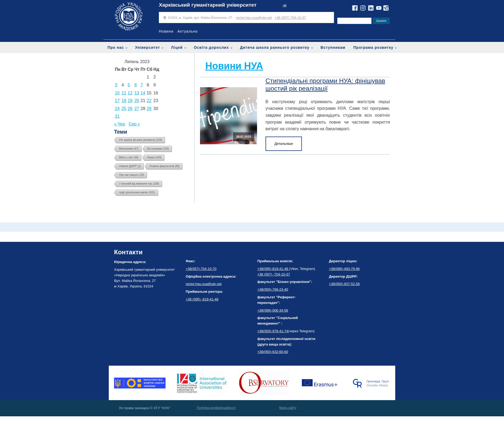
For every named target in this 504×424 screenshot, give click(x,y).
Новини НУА (234, 66)
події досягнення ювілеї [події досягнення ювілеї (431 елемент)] (137, 192)
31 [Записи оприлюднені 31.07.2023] (117, 116)
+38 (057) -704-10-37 (274, 274)
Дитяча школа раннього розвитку (275, 47)
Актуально (188, 31)
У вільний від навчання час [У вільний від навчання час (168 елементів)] (139, 184)
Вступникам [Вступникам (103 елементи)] (158, 149)
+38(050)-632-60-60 (273, 352)
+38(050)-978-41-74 (273, 331)
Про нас (116, 47)
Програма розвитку (373, 47)
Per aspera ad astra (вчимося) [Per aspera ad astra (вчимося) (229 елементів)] (141, 140)
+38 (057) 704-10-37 (290, 18)
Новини (166, 31)
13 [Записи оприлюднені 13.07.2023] (137, 93)
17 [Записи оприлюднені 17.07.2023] (117, 101)
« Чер (120, 124)
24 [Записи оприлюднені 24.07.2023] (117, 109)
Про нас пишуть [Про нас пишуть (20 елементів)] (132, 175)
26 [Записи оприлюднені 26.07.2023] (130, 109)
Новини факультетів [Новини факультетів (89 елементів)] (165, 166)
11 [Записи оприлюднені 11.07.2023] (124, 93)
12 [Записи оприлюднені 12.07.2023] (130, 93)
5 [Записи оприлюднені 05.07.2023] (129, 85)
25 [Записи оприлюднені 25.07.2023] (124, 109)
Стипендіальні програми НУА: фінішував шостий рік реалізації (325, 85)
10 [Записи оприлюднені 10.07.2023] (117, 93)
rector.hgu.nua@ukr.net (254, 18)
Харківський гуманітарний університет (208, 5)
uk (285, 5)
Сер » (134, 124)
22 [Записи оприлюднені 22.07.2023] (149, 101)
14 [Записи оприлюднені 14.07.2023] (143, 93)
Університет (147, 47)
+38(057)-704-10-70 (201, 269)
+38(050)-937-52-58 (344, 284)
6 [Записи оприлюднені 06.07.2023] (136, 85)
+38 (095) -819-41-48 (202, 299)
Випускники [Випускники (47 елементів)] (129, 149)
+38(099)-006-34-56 (273, 310)
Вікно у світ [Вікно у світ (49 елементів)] (129, 157)
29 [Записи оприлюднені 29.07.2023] (149, 109)
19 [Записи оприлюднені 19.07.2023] (130, 101)
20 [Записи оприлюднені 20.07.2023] (137, 101)
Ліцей (177, 47)
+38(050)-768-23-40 (273, 289)
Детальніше (284, 144)
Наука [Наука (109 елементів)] (154, 157)
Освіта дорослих (211, 47)
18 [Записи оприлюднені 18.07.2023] (124, 101)
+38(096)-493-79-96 (344, 269)
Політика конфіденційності (216, 408)
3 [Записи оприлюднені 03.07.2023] (116, 85)
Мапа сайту (288, 408)
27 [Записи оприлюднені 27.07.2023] (137, 109)
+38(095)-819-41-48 (273, 269)
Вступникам (333, 47)
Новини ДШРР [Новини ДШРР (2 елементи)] (130, 166)
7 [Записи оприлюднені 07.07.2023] (142, 85)
